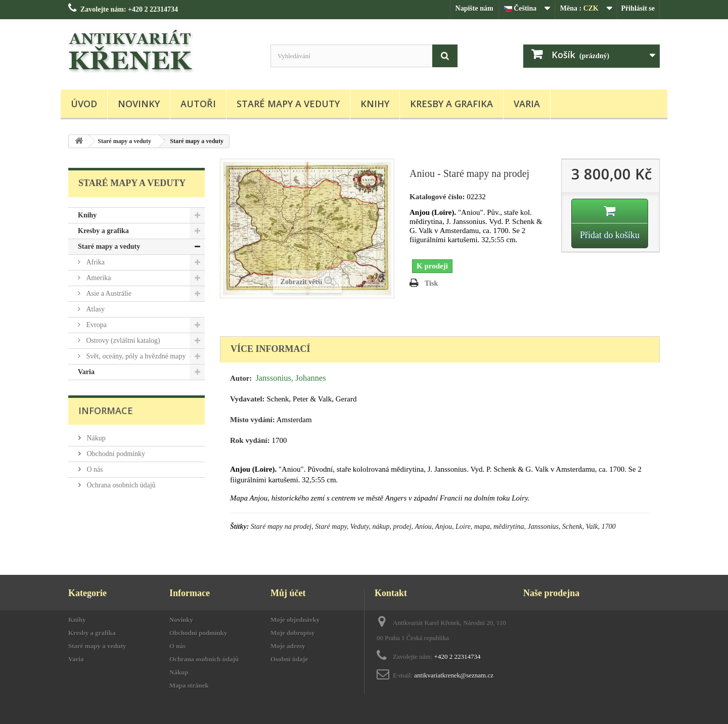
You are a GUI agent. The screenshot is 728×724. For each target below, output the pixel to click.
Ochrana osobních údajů (120, 485)
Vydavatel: (247, 399)
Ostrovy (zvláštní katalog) (122, 341)
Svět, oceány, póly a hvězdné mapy (135, 356)
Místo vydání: (253, 420)
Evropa (96, 325)
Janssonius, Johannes (290, 378)
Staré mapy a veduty (288, 104)
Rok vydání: (250, 440)
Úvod (84, 104)
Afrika (95, 262)
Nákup (95, 438)
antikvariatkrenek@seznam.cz (454, 675)
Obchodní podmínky (115, 454)
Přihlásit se (638, 8)
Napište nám (474, 8)
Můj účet (288, 593)
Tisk (431, 283)
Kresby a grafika (451, 104)
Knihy (375, 104)
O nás (94, 469)
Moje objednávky (295, 620)
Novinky (139, 104)
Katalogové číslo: (437, 197)
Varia (527, 104)
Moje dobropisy (293, 633)
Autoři (198, 104)
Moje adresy (288, 646)
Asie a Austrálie (108, 293)
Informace (106, 411)
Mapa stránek (189, 685)
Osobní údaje (289, 659)
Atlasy (95, 309)
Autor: (241, 378)
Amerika (98, 278)
